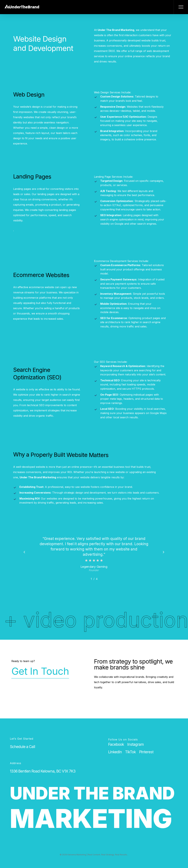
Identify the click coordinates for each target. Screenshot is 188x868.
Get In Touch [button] (40, 671)
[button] (181, 7)
